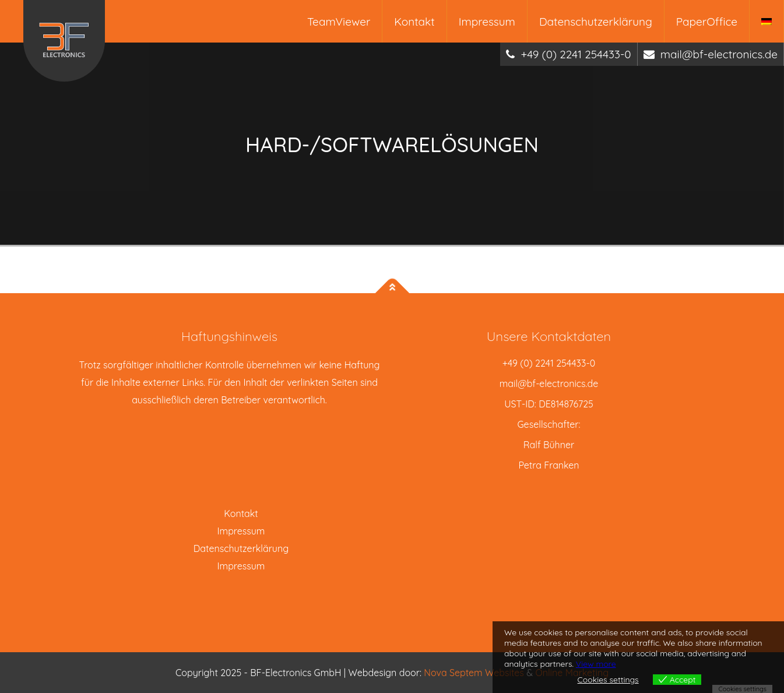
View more (596, 664)
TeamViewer (339, 22)
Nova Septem (454, 673)
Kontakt (414, 22)
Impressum (487, 22)
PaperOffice (707, 22)
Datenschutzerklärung (596, 22)
